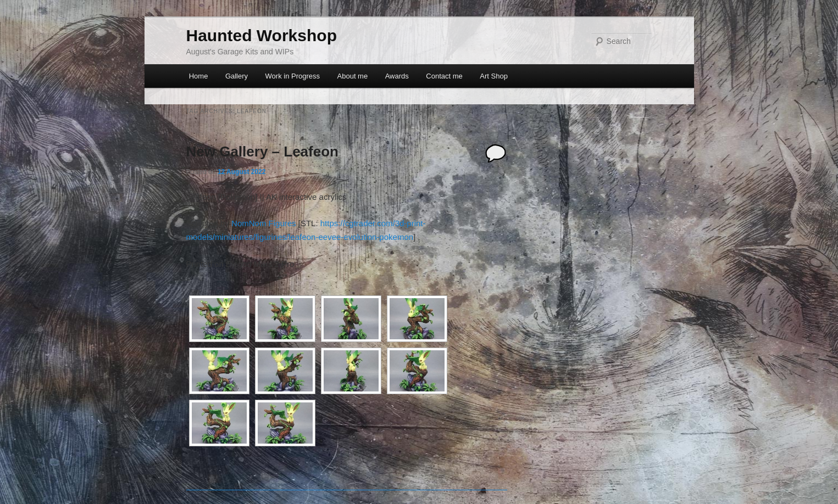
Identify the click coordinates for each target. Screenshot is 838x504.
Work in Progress (293, 76)
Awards (397, 76)
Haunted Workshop (262, 35)
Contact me (444, 76)
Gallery (237, 76)
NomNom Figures (264, 223)
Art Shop (494, 76)
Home (199, 76)
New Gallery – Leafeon (262, 152)
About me (353, 76)
